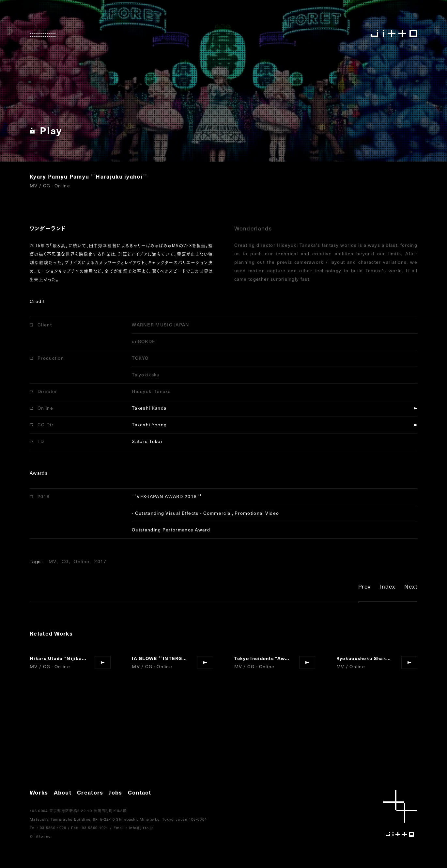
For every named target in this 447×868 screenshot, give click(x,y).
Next (411, 587)
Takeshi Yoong (149, 425)
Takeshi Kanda (149, 408)
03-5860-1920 (53, 828)
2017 (100, 561)
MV (53, 561)
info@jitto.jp (141, 828)
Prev (364, 587)
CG (65, 561)
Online (82, 561)
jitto (400, 813)
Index (387, 587)
